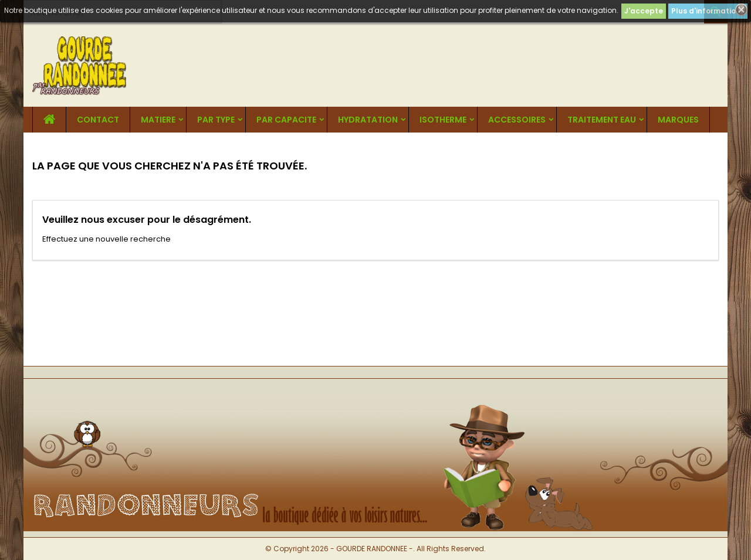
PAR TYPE (216, 120)
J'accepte (644, 11)
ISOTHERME (443, 120)
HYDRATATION (368, 120)
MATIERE (158, 120)
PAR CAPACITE (286, 120)
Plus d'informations (708, 11)
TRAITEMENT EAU (602, 120)
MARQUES (678, 120)
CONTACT (98, 120)
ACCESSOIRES (517, 120)
